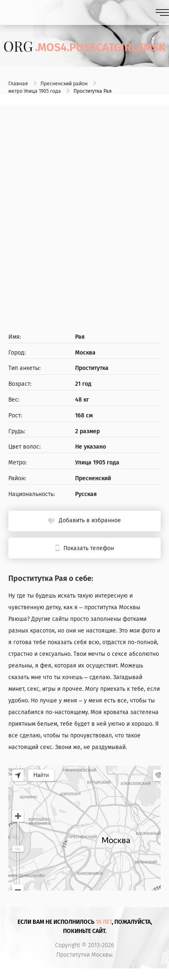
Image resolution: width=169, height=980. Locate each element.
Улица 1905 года (97, 463)
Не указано (91, 447)
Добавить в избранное (90, 520)
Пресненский (93, 479)
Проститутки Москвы (84, 955)
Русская (86, 494)
